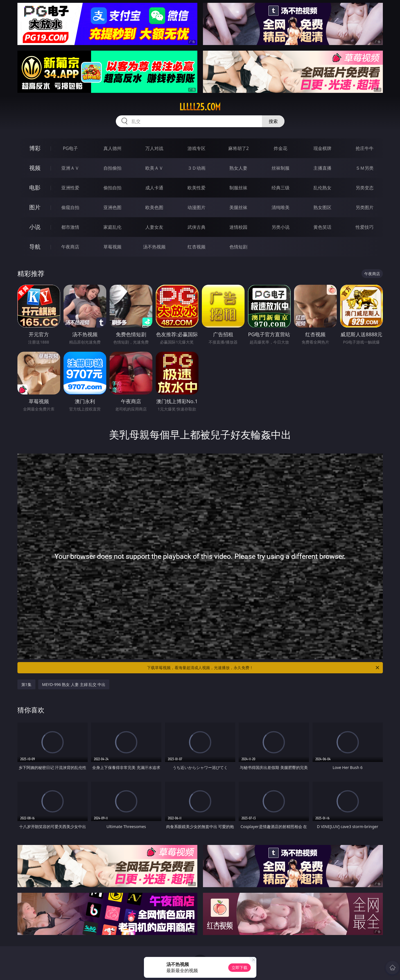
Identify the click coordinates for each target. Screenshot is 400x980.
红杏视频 (196, 247)
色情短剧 (238, 247)
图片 (35, 207)
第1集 (26, 684)
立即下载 (239, 967)
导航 (35, 247)
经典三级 (281, 188)
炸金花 (281, 148)
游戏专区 (196, 148)
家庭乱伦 (112, 227)
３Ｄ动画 (196, 168)
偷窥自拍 (70, 207)
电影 (35, 188)
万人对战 (154, 148)
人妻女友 (154, 227)
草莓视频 (112, 247)
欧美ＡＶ (154, 168)
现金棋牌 (322, 148)
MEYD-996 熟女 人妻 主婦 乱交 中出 (74, 684)
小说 (35, 227)
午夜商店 (70, 247)
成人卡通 (154, 188)
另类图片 (365, 207)
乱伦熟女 (322, 188)
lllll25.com (200, 107)
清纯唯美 (281, 207)
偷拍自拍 (112, 188)
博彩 (35, 148)
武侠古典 (196, 227)
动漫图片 (196, 207)
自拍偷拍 (112, 168)
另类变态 (365, 188)
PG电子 (70, 148)
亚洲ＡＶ (70, 168)
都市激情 (70, 227)
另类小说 (281, 227)
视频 (35, 168)
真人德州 (112, 148)
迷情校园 (238, 227)
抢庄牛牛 (365, 148)
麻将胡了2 (239, 148)
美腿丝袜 (238, 207)
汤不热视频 (154, 247)
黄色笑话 (322, 227)
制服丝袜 (238, 188)
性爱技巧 (365, 227)
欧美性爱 (196, 188)
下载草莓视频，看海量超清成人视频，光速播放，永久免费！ (264, 668)
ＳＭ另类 (365, 168)
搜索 (273, 121)
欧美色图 (154, 207)
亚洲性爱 (70, 188)
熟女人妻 (238, 168)
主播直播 (322, 168)
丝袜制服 (281, 168)
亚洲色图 (112, 207)
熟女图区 (322, 207)
